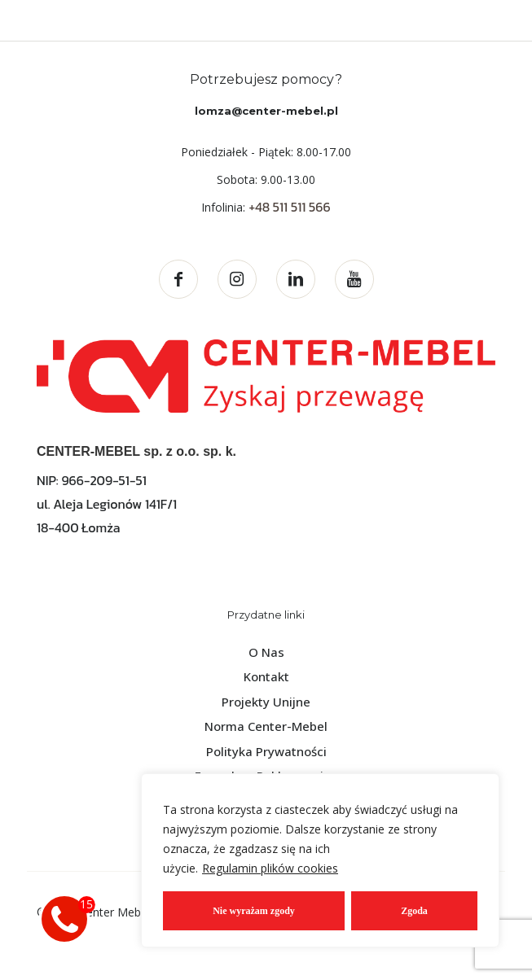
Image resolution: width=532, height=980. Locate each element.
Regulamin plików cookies (270, 868)
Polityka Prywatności (266, 751)
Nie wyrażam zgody (254, 911)
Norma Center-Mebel (266, 726)
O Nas (266, 652)
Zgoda (414, 911)
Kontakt (266, 676)
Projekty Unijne (266, 702)
